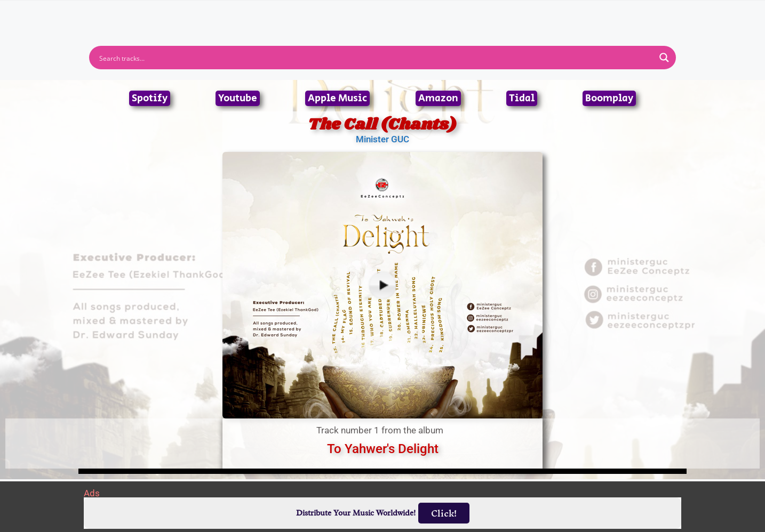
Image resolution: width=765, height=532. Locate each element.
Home (240, 18)
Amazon (438, 98)
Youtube (238, 98)
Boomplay (609, 98)
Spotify (150, 98)
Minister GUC (382, 139)
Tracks (386, 18)
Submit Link (444, 18)
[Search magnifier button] (664, 58)
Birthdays (513, 18)
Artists (286, 18)
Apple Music (337, 98)
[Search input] (376, 58)
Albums (336, 18)
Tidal (522, 98)
